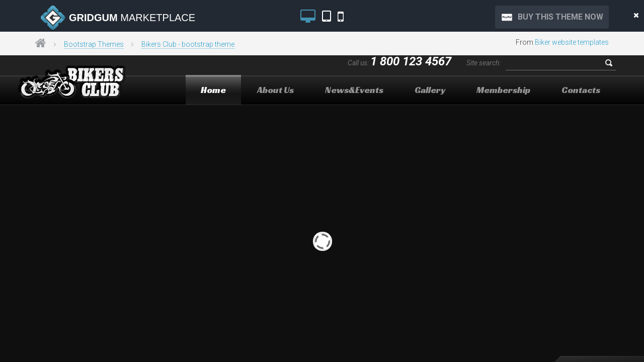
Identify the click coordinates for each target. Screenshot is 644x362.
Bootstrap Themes (94, 44)
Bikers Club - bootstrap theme (188, 44)
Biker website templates (572, 42)
